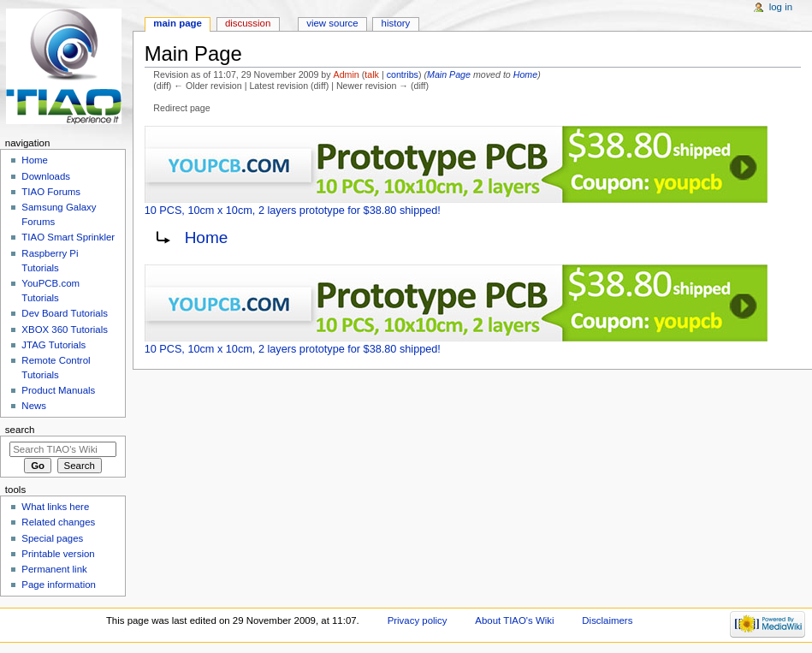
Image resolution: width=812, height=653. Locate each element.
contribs (403, 74)
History (396, 23)
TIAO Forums (51, 192)
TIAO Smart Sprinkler (68, 237)
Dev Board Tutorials (65, 313)
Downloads (46, 176)
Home (525, 74)
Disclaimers (607, 620)
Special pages (52, 538)
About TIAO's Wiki (514, 620)
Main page (178, 23)
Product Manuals (58, 390)
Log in (781, 7)
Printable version (58, 554)
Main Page (449, 74)
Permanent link (54, 569)
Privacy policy (418, 620)
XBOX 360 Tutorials (65, 329)
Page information (59, 585)
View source (332, 23)
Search (20, 430)
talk (372, 74)
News (34, 406)
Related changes (58, 522)
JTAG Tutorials (53, 345)
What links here (55, 507)
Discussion (248, 23)
